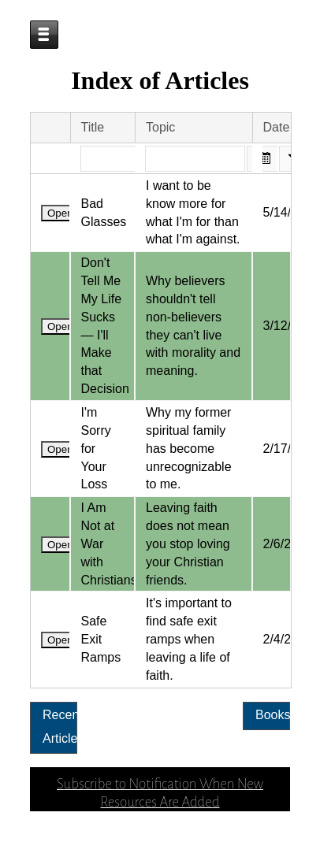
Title (93, 178)
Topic (160, 178)
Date (277, 178)
